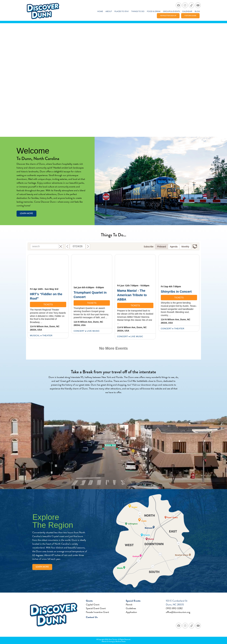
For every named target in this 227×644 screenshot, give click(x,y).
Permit (129, 605)
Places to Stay (122, 11)
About (109, 11)
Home (100, 11)
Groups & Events (171, 11)
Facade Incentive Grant (97, 612)
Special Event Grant (96, 608)
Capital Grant (93, 605)
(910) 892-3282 (174, 608)
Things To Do (138, 11)
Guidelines (131, 608)
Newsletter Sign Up (168, 16)
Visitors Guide (190, 16)
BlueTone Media (121, 641)
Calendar (187, 11)
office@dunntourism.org (178, 612)
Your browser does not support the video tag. (113, 80)
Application (131, 612)
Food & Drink (154, 11)
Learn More (26, 213)
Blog (197, 11)
